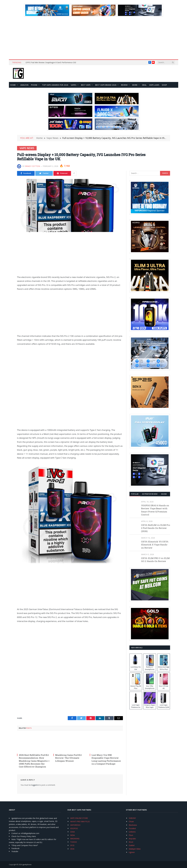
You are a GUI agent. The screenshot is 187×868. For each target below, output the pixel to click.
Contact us (16, 833)
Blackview (133, 825)
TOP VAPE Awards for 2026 (55, 85)
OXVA (72, 832)
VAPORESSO (75, 825)
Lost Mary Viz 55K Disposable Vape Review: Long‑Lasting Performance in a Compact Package (106, 759)
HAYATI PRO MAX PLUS (80, 821)
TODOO (74, 842)
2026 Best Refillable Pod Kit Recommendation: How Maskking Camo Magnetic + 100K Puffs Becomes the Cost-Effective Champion (34, 761)
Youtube (15, 851)
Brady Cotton (33, 166)
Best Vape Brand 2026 (106, 85)
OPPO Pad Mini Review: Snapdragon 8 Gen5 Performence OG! (51, 63)
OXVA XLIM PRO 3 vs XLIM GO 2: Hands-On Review (155, 560)
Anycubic (132, 839)
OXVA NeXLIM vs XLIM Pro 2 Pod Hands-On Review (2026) (156, 528)
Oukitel (132, 845)
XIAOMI (164, 494)
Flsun (131, 835)
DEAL (144, 85)
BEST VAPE (86, 85)
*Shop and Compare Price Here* (25, 845)
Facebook (15, 848)
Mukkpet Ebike (135, 849)
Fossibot (132, 828)
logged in (35, 785)
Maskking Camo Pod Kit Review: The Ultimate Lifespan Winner (68, 758)
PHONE (34, 85)
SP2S (72, 845)
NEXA (72, 835)
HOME (13, 85)
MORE (135, 85)
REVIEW (124, 85)
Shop (164, 85)
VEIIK (72, 849)
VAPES (74, 85)
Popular (135, 494)
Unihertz (132, 832)
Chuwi (131, 821)
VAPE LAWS (154, 85)
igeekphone (27, 864)
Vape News (27, 148)
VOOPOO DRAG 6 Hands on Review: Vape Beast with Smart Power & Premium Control (155, 510)
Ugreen (132, 852)
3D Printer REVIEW (150, 494)
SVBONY (132, 818)
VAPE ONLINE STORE (79, 818)
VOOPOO (74, 828)
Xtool (131, 842)
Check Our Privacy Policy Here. (24, 836)
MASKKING (75, 839)
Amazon (24, 85)
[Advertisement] (94, 38)
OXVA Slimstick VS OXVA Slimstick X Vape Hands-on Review (155, 545)
